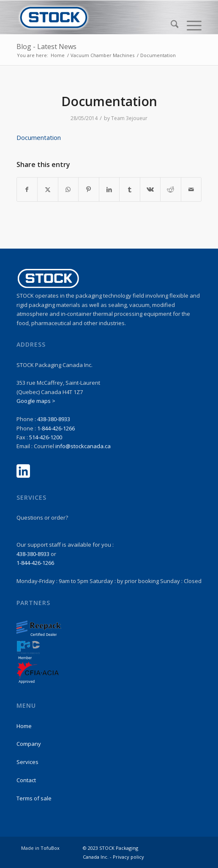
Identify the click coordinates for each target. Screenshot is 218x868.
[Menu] (190, 25)
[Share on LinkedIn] (109, 189)
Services (27, 762)
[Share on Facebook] (27, 189)
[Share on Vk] (150, 189)
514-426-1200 (46, 437)
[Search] (170, 25)
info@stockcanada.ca (83, 446)
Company (29, 744)
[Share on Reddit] (171, 189)
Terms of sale (34, 798)
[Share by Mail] (191, 189)
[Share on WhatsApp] (68, 189)
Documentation (39, 137)
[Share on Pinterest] (89, 189)
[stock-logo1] (91, 17)
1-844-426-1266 (56, 428)
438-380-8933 (54, 419)
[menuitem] (170, 25)
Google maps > (36, 401)
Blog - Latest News (46, 47)
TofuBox (50, 848)
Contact (26, 780)
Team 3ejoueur (129, 118)
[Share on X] (48, 189)
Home (24, 726)
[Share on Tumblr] (130, 189)
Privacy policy (128, 857)
